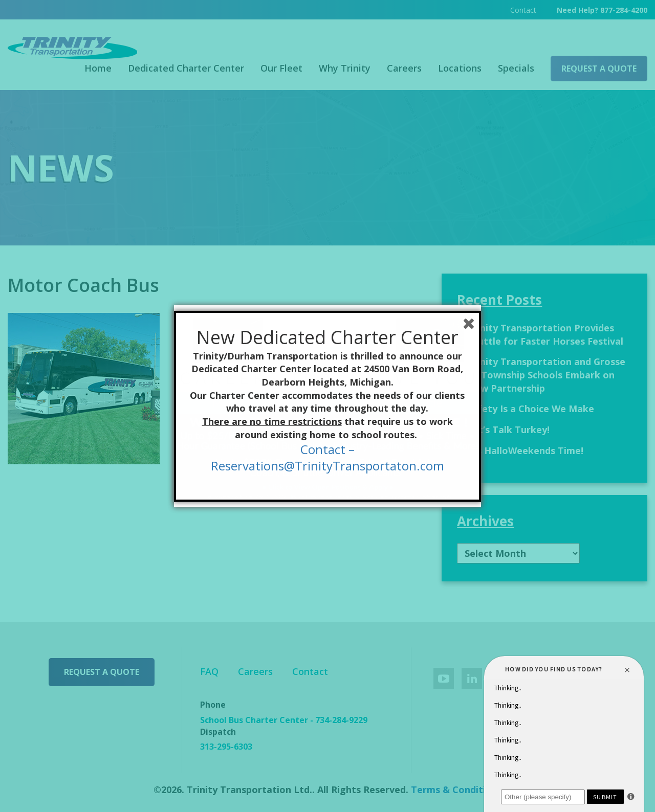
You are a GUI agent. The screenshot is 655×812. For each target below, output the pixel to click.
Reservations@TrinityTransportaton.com (327, 466)
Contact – (327, 449)
